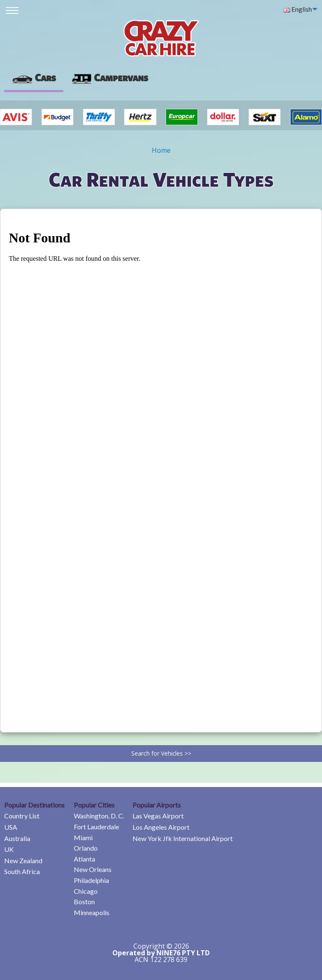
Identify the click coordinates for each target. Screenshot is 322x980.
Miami (83, 837)
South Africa (22, 871)
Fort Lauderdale (96, 827)
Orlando (86, 848)
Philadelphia (91, 880)
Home (161, 150)
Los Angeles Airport (161, 827)
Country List (22, 816)
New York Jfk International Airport (183, 838)
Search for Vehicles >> (161, 753)
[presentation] (109, 78)
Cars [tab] (34, 77)
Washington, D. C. (99, 816)
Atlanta (84, 859)
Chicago (86, 891)
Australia (17, 838)
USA (11, 827)
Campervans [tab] (109, 77)
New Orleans (93, 869)
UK (9, 849)
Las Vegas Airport (158, 816)
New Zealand (23, 860)
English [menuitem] (298, 9)
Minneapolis (92, 912)
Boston (84, 902)
